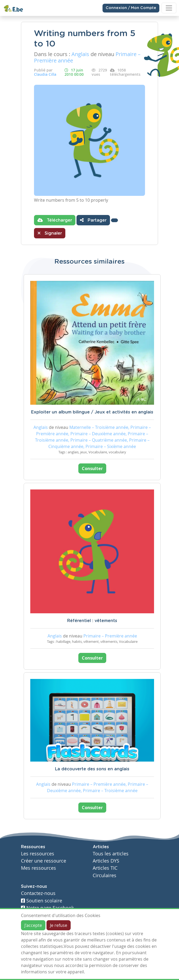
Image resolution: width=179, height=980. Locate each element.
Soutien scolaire (42, 901)
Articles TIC (105, 868)
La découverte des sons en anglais (92, 769)
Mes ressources (39, 868)
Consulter (92, 468)
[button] (114, 220)
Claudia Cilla (45, 74)
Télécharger (55, 220)
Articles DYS (106, 861)
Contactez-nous (38, 893)
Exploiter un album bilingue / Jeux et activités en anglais (92, 412)
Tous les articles (111, 854)
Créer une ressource (44, 861)
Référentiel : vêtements (92, 621)
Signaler (50, 233)
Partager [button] (93, 220)
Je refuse (59, 925)
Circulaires (105, 875)
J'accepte (33, 925)
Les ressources (38, 854)
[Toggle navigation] (169, 8)
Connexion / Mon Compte (131, 8)
